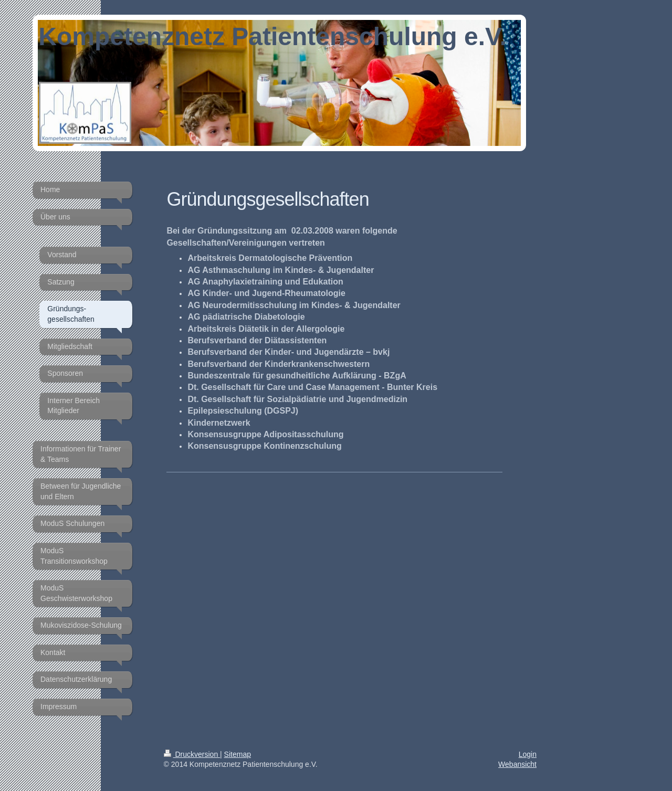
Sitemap (238, 754)
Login (528, 754)
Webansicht (517, 764)
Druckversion (192, 754)
